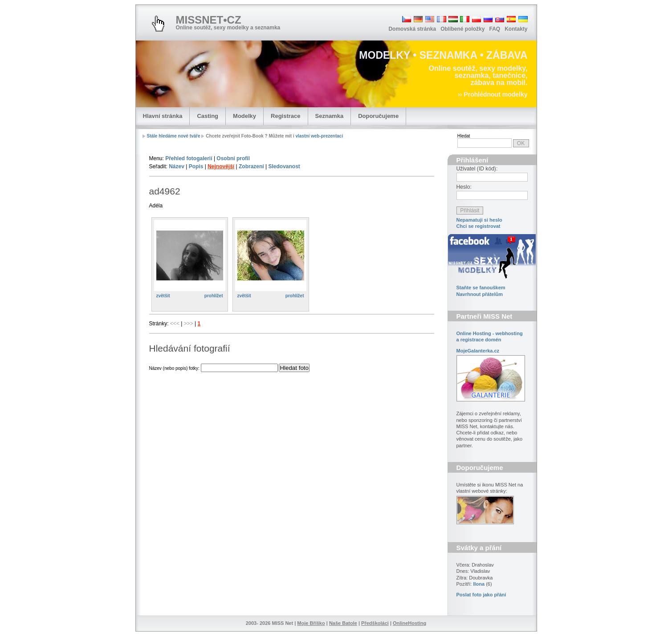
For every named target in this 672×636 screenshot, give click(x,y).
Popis (196, 166)
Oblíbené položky (462, 29)
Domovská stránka (412, 29)
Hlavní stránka (163, 116)
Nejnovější (221, 166)
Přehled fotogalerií (189, 158)
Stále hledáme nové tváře (174, 136)
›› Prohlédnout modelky (493, 94)
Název (177, 166)
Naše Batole (343, 623)
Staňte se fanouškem (481, 288)
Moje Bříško (311, 623)
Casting (208, 116)
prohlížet (214, 296)
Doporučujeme (378, 116)
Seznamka (330, 116)
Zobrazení (251, 166)
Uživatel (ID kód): (477, 169)
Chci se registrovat (479, 226)
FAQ (495, 29)
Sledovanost (284, 166)
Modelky (244, 116)
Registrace (285, 116)
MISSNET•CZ (209, 20)
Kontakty (516, 29)
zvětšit (163, 296)
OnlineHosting (409, 623)
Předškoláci (375, 623)
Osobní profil (233, 158)
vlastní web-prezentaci (319, 136)
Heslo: (464, 187)
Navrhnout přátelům (480, 294)
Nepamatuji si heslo (479, 220)
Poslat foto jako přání (481, 595)
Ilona (479, 584)
